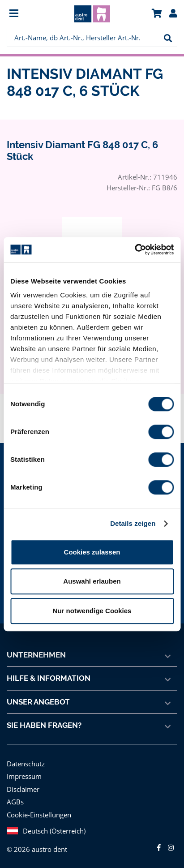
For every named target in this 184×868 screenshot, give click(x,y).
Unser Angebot (39, 702)
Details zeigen (133, 523)
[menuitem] (28, 14)
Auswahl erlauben (92, 581)
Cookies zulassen (92, 552)
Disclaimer (22, 789)
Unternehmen (36, 655)
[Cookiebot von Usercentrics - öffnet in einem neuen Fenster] (135, 249)
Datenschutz (25, 763)
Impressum (23, 776)
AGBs (15, 801)
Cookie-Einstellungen (39, 814)
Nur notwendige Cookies (92, 611)
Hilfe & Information (48, 678)
